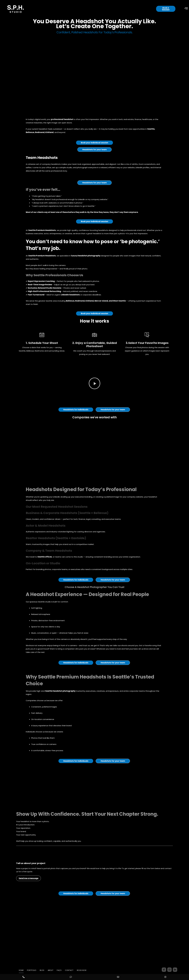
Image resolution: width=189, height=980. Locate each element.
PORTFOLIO (29, 970)
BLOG (41, 970)
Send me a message (29, 888)
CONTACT (72, 970)
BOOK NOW (86, 970)
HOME (17, 970)
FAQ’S (61, 970)
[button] (94, 393)
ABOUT (51, 970)
